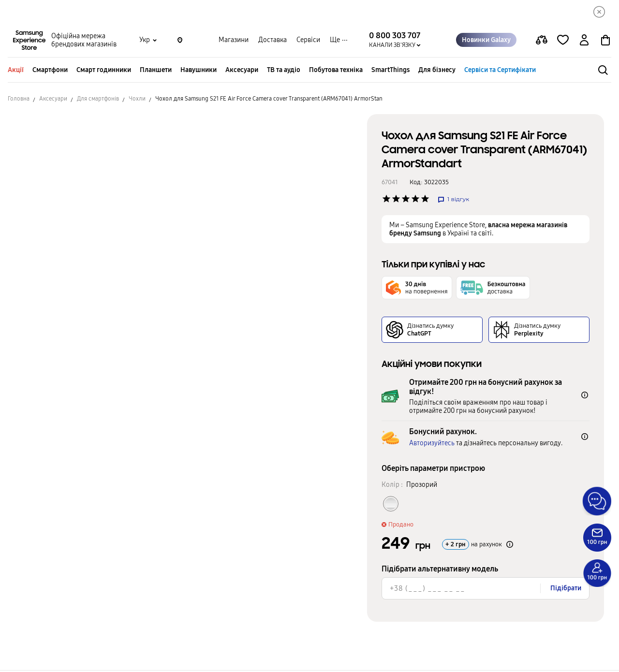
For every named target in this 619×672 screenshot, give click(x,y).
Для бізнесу (437, 71)
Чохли (137, 100)
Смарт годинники (104, 71)
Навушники (199, 71)
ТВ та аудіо (284, 71)
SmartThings (391, 71)
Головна (19, 100)
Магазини (234, 41)
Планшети (156, 71)
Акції (16, 71)
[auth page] (584, 42)
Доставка (273, 41)
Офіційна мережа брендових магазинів (84, 42)
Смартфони (50, 71)
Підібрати (566, 590)
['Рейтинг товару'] (386, 200)
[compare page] (542, 42)
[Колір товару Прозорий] (391, 505)
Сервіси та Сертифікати (500, 71)
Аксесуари (242, 71)
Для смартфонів (98, 100)
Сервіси (308, 41)
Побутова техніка (336, 71)
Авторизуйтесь (432, 445)
